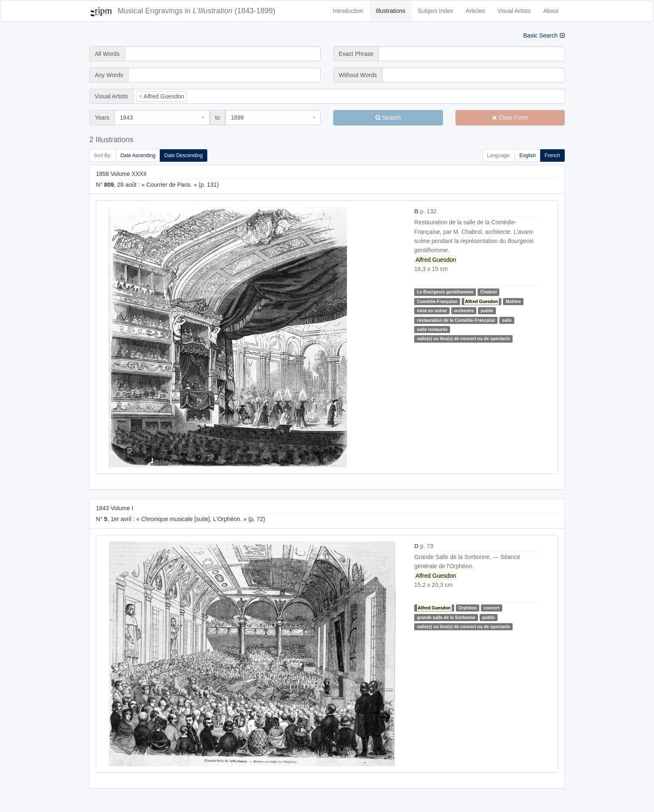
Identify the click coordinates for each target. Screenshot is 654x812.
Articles (475, 11)
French (552, 155)
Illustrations (391, 11)
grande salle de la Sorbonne (446, 617)
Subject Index (436, 11)
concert (491, 608)
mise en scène (432, 311)
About (551, 11)
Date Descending (184, 155)
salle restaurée (433, 329)
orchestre (464, 311)
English (527, 155)
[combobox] (349, 96)
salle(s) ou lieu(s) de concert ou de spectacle (464, 338)
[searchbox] (201, 96)
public (487, 311)
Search (388, 118)
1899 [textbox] (237, 118)
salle (507, 320)
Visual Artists (514, 11)
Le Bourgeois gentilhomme (445, 292)
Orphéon (468, 608)
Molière (513, 301)
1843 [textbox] (126, 118)
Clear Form (510, 118)
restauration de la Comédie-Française (456, 320)
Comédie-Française (437, 301)
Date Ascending (138, 155)
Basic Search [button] (541, 35)
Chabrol (488, 292)
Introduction (348, 11)
